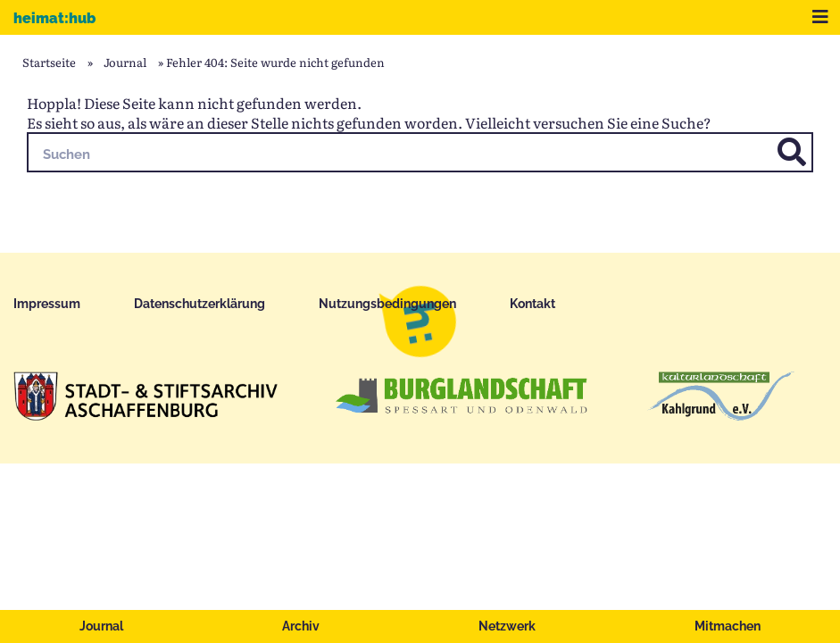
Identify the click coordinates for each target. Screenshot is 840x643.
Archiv (301, 626)
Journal (101, 626)
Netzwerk (507, 626)
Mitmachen (728, 626)
